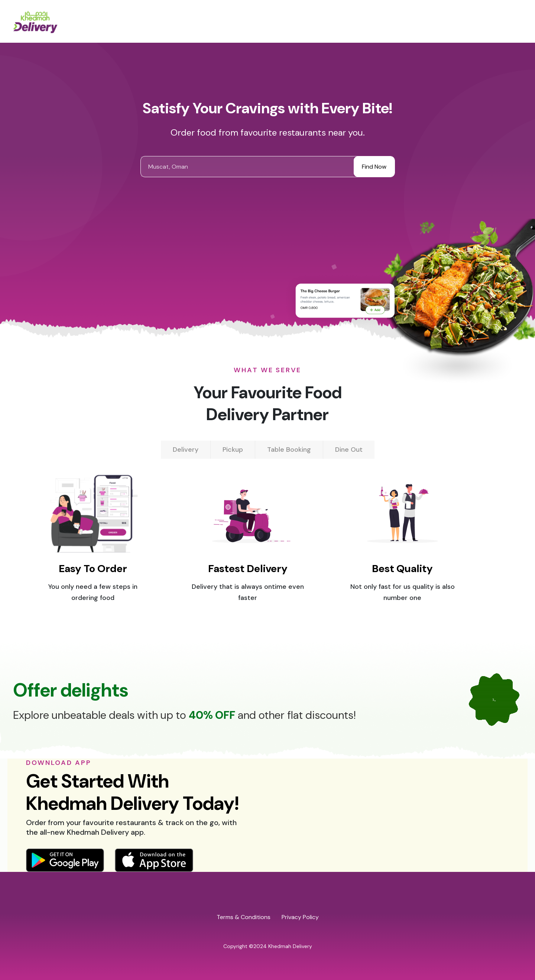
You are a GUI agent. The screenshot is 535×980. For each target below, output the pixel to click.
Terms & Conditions (244, 917)
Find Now (374, 167)
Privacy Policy (300, 917)
